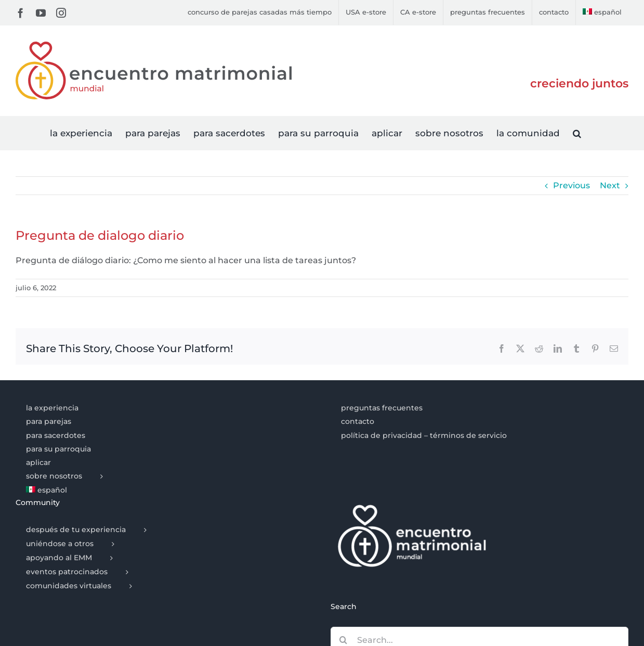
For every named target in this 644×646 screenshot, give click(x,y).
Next (610, 185)
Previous (571, 185)
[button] (577, 133)
